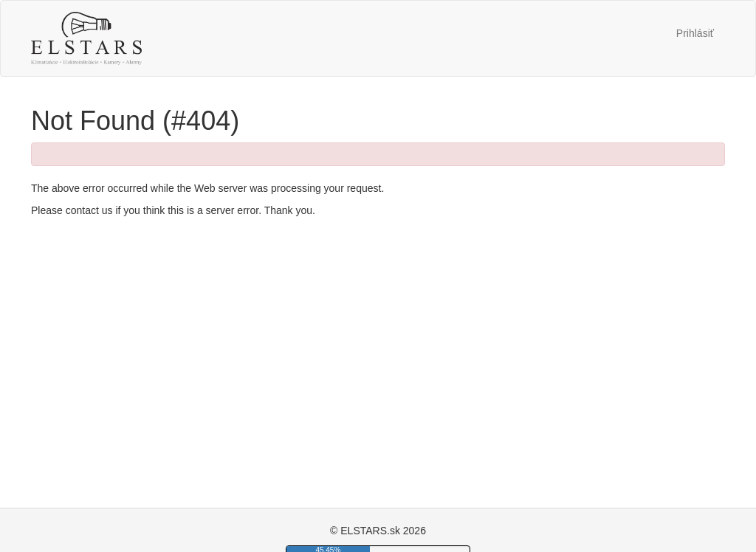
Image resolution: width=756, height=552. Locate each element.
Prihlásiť (695, 33)
